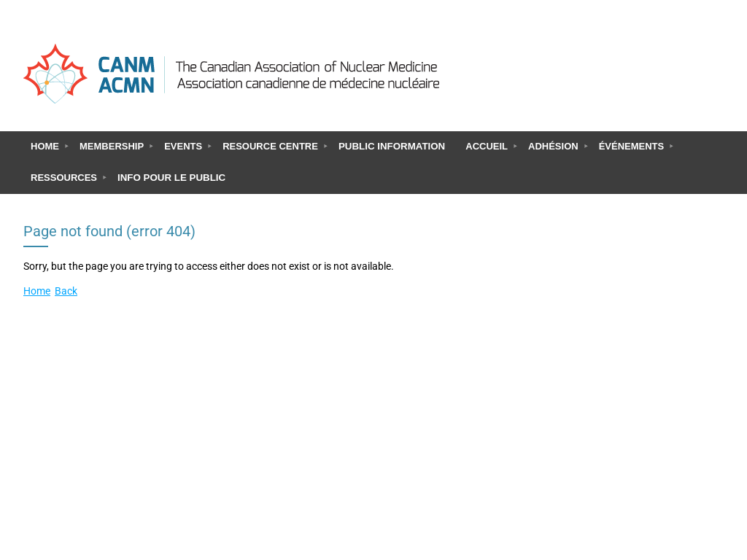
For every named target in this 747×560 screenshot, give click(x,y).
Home (37, 291)
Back (66, 291)
